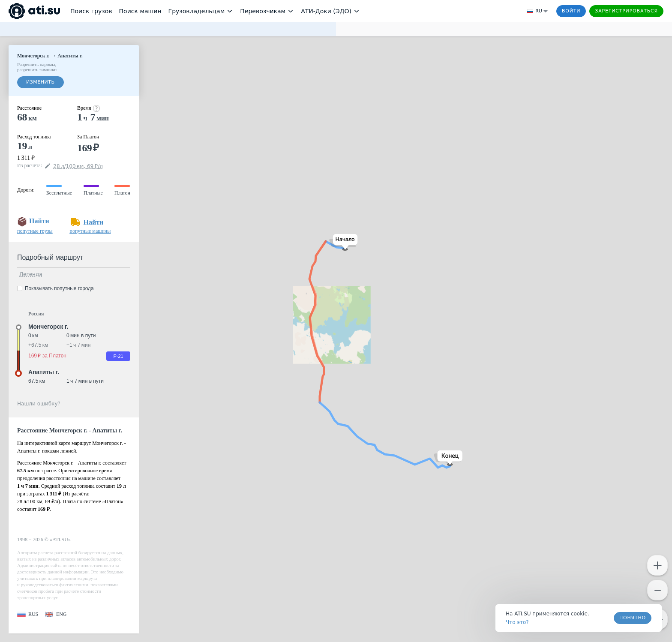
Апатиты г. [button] (44, 372)
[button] (343, 242)
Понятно (633, 618)
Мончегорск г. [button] (48, 327)
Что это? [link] (517, 622)
